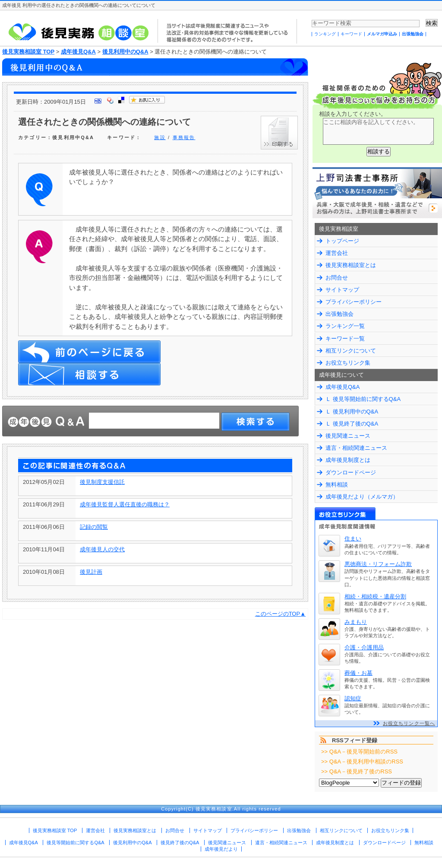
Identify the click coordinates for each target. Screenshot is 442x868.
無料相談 (337, 485)
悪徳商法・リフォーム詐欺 (378, 564)
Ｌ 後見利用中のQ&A (352, 412)
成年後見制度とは (348, 460)
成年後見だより (221, 849)
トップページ (342, 241)
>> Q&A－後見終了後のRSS (357, 771)
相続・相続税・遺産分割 (375, 596)
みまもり (356, 622)
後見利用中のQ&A (125, 52)
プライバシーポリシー (354, 302)
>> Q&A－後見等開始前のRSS (359, 752)
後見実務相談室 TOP (28, 52)
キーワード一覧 (345, 339)
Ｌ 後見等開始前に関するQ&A (363, 399)
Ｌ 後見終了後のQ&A (352, 424)
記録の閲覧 (94, 527)
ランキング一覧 (345, 326)
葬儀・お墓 (358, 673)
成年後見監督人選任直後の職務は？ (125, 504)
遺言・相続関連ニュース (356, 448)
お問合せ (337, 278)
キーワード (351, 34)
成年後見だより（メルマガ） (362, 497)
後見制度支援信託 (102, 482)
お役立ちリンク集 (348, 363)
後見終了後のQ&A (180, 843)
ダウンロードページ (351, 472)
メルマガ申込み (382, 34)
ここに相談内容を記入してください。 (378, 131)
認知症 (353, 698)
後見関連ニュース (348, 436)
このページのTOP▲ (280, 614)
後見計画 (91, 572)
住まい (353, 539)
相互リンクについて (351, 351)
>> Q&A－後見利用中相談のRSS (362, 761)
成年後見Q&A (78, 52)
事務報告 (184, 137)
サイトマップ (342, 290)
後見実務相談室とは (351, 265)
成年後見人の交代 (102, 549)
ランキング (325, 34)
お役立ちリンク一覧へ (409, 723)
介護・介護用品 (364, 647)
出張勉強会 (413, 34)
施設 (160, 137)
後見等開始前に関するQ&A (75, 843)
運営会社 (337, 253)
